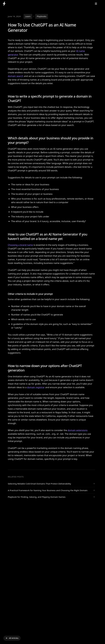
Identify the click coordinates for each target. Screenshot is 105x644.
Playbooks (42, 16)
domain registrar (36, 387)
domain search (16, 76)
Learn (28, 16)
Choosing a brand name (20, 245)
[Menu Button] (96, 4)
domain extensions (78, 430)
